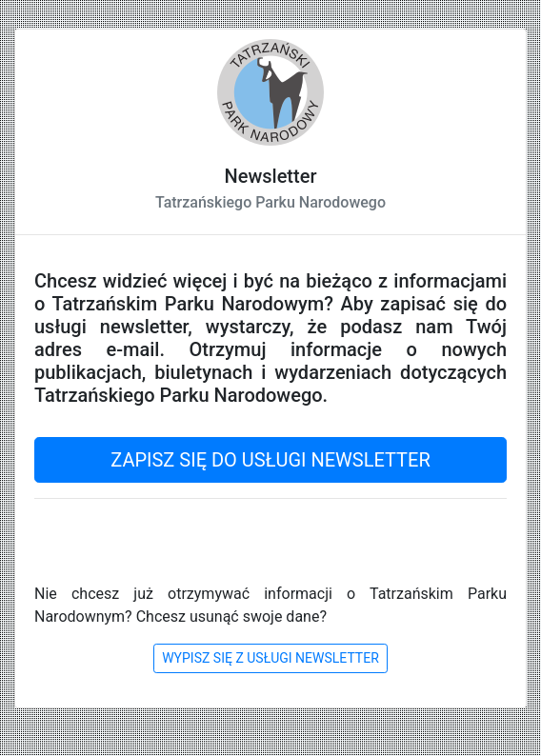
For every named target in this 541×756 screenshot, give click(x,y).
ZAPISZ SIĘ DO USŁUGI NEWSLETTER (270, 460)
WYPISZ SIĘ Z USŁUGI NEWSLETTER (270, 658)
